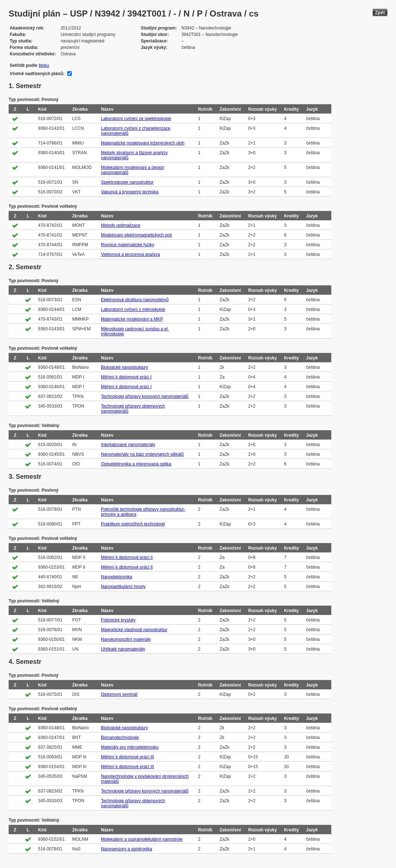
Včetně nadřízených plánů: (37, 74)
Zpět (380, 12)
